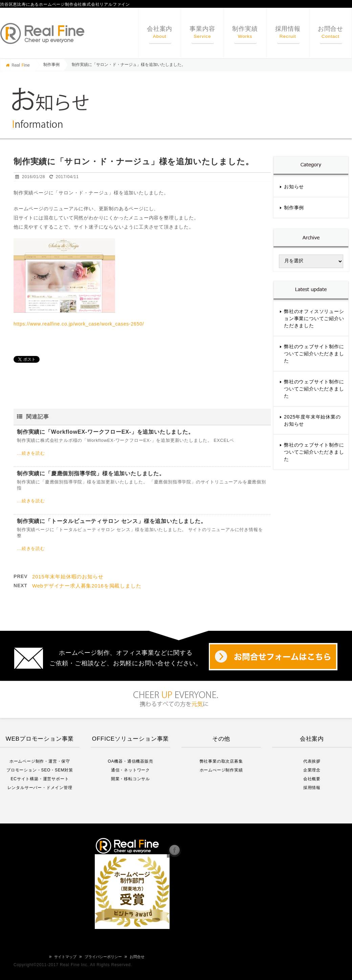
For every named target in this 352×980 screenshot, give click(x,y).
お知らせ (294, 187)
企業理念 (312, 770)
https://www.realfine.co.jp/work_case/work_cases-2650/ (79, 324)
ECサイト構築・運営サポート (40, 779)
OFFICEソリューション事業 (130, 739)
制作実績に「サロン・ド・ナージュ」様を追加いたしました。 (129, 65)
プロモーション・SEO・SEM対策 (40, 770)
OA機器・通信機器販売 (130, 761)
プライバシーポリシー (103, 957)
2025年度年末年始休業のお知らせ (312, 420)
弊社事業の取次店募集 (221, 761)
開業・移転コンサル (130, 779)
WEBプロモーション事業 (40, 739)
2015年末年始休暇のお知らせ (68, 577)
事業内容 (202, 32)
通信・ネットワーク (130, 770)
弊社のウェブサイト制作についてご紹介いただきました (314, 354)
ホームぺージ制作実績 (221, 770)
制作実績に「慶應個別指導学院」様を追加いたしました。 (91, 473)
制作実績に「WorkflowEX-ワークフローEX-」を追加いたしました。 (105, 432)
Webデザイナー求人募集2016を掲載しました (87, 586)
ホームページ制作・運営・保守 (40, 761)
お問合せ (331, 32)
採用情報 (288, 32)
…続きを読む (31, 453)
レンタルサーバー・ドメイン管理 (40, 788)
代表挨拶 (312, 761)
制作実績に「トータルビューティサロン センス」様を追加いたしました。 (112, 521)
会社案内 (160, 32)
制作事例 (51, 65)
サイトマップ (65, 957)
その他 (221, 739)
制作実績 (245, 32)
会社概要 (312, 779)
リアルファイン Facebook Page (175, 850)
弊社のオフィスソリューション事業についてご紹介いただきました (314, 318)
